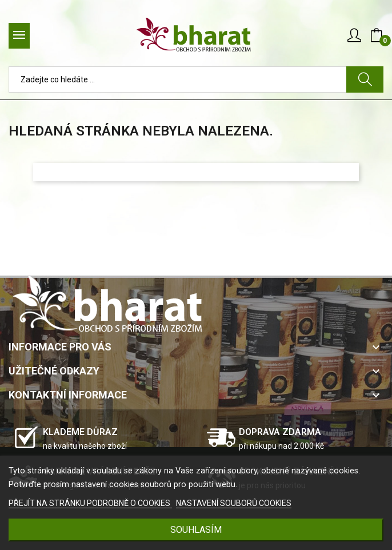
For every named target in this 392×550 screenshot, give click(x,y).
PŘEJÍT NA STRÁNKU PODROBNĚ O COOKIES (90, 503)
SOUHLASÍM (196, 530)
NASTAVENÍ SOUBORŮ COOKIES (234, 503)
